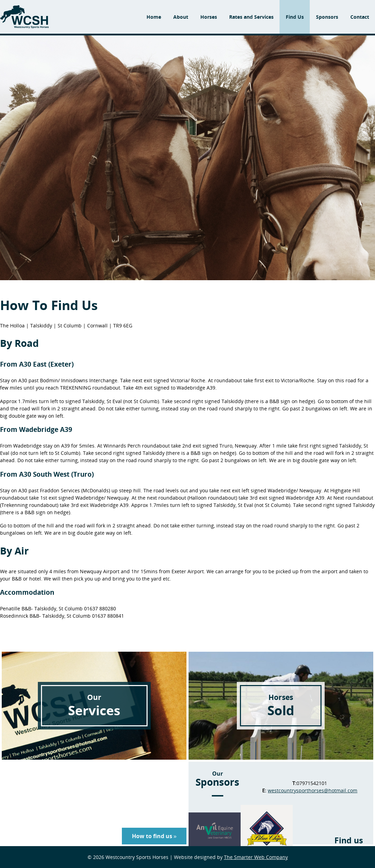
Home (154, 17)
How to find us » (154, 836)
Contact (360, 17)
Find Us (295, 17)
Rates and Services (251, 17)
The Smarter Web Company (256, 857)
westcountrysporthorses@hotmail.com (312, 790)
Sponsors (327, 17)
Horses (209, 17)
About (181, 17)
